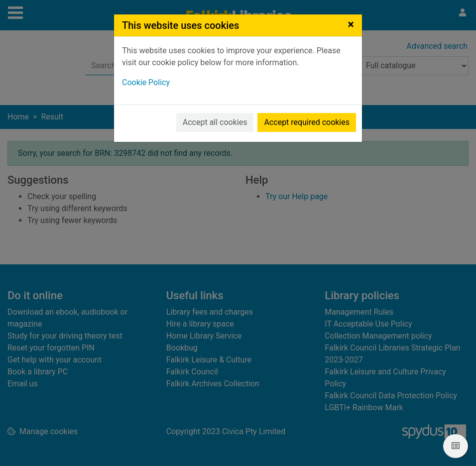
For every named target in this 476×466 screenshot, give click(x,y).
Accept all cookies (215, 122)
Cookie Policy (146, 82)
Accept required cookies (307, 122)
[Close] (351, 24)
